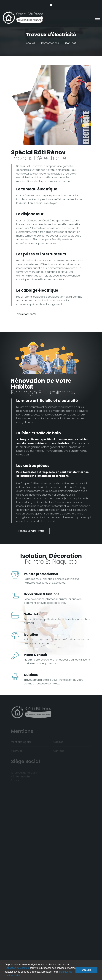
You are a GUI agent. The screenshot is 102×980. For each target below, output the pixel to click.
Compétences (50, 43)
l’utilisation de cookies (17, 968)
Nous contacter (27, 314)
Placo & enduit (36, 655)
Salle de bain (34, 614)
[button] (21, 976)
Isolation (31, 635)
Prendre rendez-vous (30, 531)
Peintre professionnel (41, 574)
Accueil (30, 43)
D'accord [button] (87, 970)
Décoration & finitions (42, 594)
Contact (71, 43)
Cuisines (31, 675)
